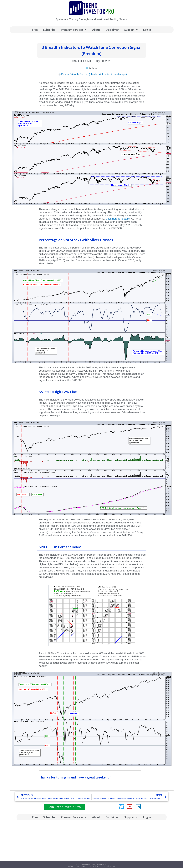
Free (35, 30)
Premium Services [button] (74, 30)
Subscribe (49, 30)
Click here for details (118, 219)
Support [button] (131, 30)
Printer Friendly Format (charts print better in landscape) (94, 74)
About (96, 30)
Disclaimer (112, 30)
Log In (147, 30)
